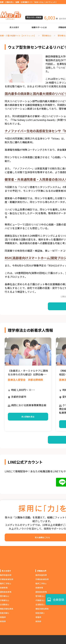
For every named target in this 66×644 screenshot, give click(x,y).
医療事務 (4, 588)
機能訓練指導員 (7, 609)
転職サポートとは (39, 27)
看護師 (3, 617)
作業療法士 (5, 600)
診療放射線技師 (7, 579)
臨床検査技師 (6, 575)
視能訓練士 (5, 613)
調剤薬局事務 (6, 592)
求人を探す (14, 27)
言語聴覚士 (5, 604)
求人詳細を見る (28, 417)
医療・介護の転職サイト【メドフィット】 (18, 36)
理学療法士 (47, 36)
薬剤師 (3, 621)
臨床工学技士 (6, 583)
